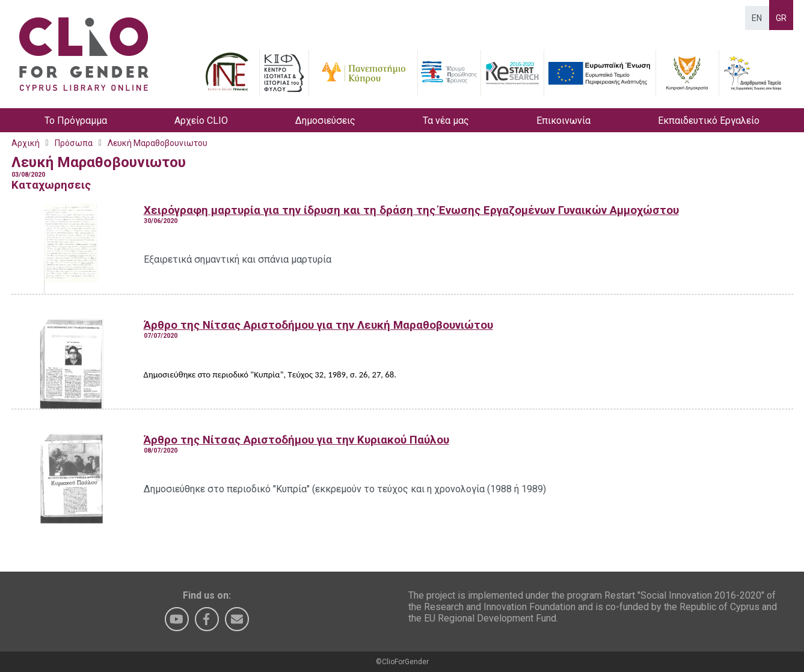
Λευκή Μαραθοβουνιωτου (158, 143)
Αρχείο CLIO (201, 121)
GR (781, 18)
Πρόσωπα (74, 143)
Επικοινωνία (563, 121)
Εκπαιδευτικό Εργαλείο (709, 121)
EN (757, 18)
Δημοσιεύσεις (325, 121)
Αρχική (26, 143)
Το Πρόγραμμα (76, 121)
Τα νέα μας (446, 121)
